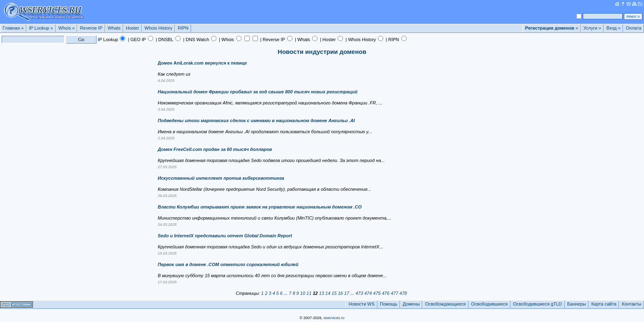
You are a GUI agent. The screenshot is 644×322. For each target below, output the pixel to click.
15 (334, 293)
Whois (67, 28)
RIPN (183, 28)
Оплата (634, 28)
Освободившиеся (489, 304)
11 (309, 293)
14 (328, 293)
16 (340, 293)
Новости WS (362, 304)
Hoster (132, 28)
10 (303, 293)
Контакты (632, 304)
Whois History (159, 28)
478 (403, 293)
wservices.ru (334, 318)
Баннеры (577, 304)
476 (386, 293)
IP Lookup (41, 28)
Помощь (389, 304)
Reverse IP (91, 28)
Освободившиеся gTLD (537, 304)
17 (347, 293)
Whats (114, 28)
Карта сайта (604, 304)
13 (322, 293)
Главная (13, 28)
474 (368, 293)
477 (394, 293)
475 (377, 293)
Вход (614, 28)
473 (359, 293)
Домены (411, 304)
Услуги (592, 28)
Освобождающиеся (445, 304)
